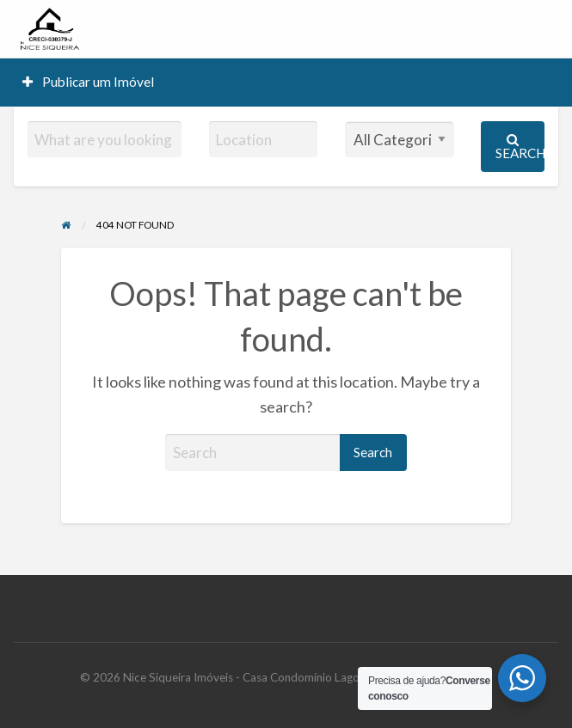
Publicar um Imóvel (89, 82)
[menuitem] (89, 82)
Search (520, 147)
